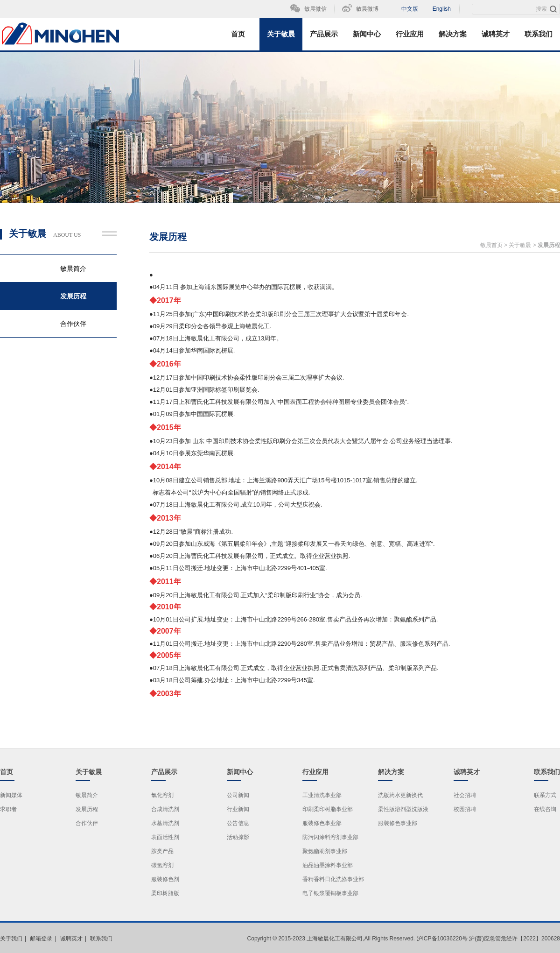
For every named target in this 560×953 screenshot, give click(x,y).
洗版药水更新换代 (400, 795)
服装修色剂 (165, 879)
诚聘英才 (496, 34)
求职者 (8, 809)
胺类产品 (162, 851)
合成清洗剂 (165, 809)
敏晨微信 (315, 9)
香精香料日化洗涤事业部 (333, 879)
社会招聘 (465, 795)
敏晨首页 (491, 245)
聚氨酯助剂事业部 (325, 851)
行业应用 (410, 34)
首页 (238, 34)
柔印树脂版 (165, 893)
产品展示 (324, 34)
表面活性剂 (165, 837)
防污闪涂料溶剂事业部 (330, 837)
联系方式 (545, 795)
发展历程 (73, 296)
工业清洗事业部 (322, 795)
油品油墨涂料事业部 (328, 865)
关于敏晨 (281, 34)
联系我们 (539, 34)
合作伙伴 (73, 324)
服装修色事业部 (322, 823)
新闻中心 (367, 34)
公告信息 (238, 823)
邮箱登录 (41, 939)
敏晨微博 (367, 9)
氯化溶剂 (162, 795)
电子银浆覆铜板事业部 (330, 893)
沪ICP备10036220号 (442, 939)
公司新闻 (238, 795)
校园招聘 (465, 809)
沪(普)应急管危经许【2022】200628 (514, 939)
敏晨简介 (73, 268)
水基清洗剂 (165, 823)
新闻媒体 (11, 795)
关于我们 (11, 939)
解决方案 (453, 34)
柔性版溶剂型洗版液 (403, 809)
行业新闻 (238, 809)
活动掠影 (238, 837)
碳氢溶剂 (162, 865)
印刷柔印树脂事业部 (328, 809)
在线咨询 (545, 809)
